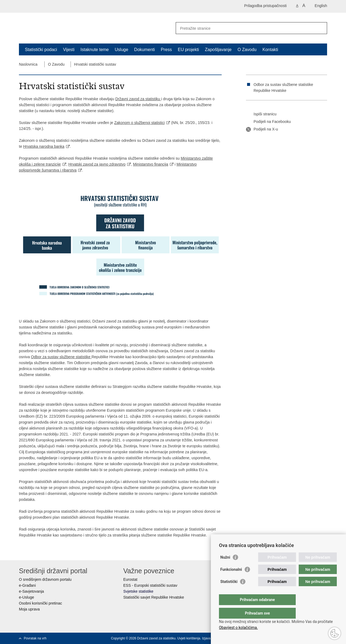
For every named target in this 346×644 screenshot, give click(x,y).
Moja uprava (29, 609)
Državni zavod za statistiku (138, 99)
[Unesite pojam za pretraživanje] (246, 28)
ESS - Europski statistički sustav (150, 585)
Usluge (122, 50)
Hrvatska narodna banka (44, 146)
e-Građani (27, 585)
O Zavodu (247, 50)
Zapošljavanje (218, 50)
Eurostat (130, 579)
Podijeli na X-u (262, 129)
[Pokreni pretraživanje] (321, 28)
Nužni (225, 568)
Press (166, 50)
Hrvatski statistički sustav (95, 64)
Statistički (229, 592)
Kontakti (270, 50)
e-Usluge (26, 597)
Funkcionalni (231, 580)
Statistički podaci (41, 50)
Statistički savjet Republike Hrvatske (154, 597)
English (321, 6)
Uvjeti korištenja (189, 638)
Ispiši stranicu (261, 114)
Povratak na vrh (35, 638)
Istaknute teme (95, 50)
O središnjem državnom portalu (45, 579)
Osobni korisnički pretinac (41, 603)
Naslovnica (28, 64)
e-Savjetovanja (31, 591)
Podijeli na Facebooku (268, 122)
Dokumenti (144, 50)
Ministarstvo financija (151, 164)
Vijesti (69, 50)
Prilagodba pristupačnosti (265, 6)
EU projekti (188, 50)
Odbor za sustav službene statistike (61, 357)
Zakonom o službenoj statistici (140, 123)
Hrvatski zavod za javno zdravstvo (97, 164)
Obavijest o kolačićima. (238, 628)
